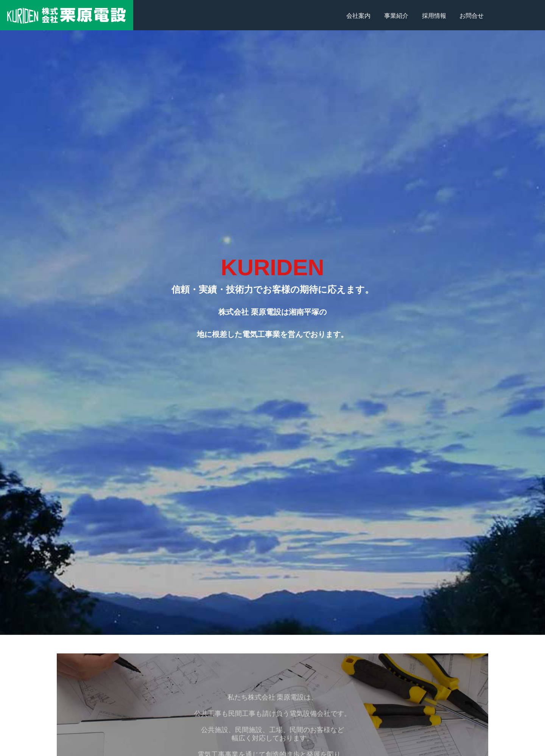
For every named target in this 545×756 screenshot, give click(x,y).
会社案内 (358, 16)
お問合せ (472, 16)
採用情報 (434, 16)
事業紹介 (396, 16)
